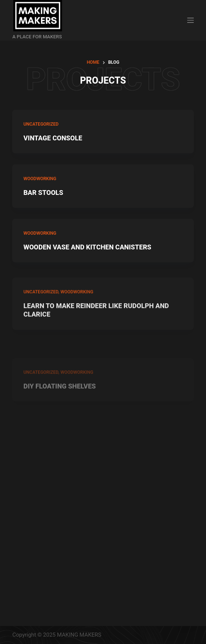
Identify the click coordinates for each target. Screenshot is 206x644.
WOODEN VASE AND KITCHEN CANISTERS (87, 247)
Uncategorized (41, 124)
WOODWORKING (40, 179)
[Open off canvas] (190, 20)
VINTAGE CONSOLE (53, 138)
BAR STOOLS (43, 192)
